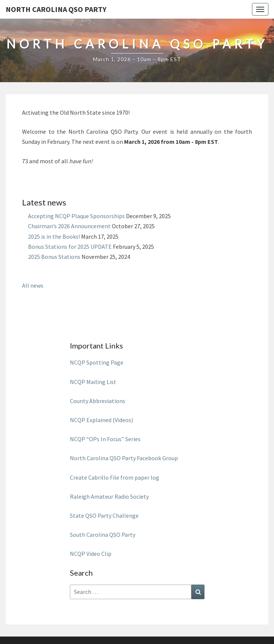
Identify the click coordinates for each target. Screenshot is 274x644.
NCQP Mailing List (94, 382)
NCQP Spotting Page (97, 362)
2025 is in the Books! (54, 236)
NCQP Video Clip (91, 554)
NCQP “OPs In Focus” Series (105, 439)
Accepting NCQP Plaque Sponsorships (76, 216)
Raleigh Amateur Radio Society (109, 496)
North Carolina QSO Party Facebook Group (124, 458)
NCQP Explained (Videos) (101, 420)
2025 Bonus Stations (54, 257)
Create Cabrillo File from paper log (115, 477)
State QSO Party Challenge (104, 515)
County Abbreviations (98, 401)
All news (33, 285)
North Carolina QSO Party (56, 9)
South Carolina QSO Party (103, 535)
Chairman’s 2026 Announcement (69, 226)
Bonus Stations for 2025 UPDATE (70, 247)
